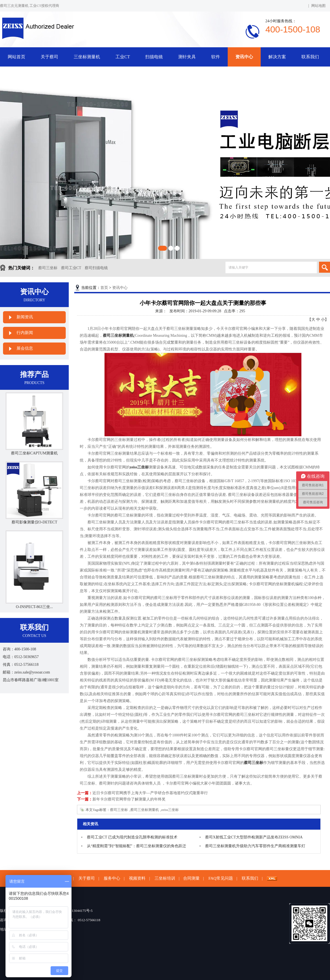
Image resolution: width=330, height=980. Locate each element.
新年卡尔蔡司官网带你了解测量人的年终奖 (129, 799)
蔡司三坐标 (48, 268)
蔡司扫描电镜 (96, 268)
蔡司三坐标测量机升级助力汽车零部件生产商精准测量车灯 (255, 846)
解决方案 (277, 57)
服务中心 (112, 878)
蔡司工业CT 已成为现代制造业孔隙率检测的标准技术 (132, 837)
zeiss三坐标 (170, 810)
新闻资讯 (25, 317)
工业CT (123, 57)
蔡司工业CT (71, 268)
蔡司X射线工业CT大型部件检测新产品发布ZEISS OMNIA (254, 837)
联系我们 (310, 57)
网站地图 (318, 6)
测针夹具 (187, 57)
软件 (216, 57)
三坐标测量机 (87, 57)
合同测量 (191, 878)
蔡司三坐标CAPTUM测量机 (34, 453)
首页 (104, 288)
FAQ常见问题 (221, 878)
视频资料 (137, 878)
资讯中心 (244, 57)
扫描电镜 (154, 57)
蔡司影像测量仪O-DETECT (34, 522)
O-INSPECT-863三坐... (34, 607)
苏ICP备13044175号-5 (76, 911)
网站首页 (16, 57)
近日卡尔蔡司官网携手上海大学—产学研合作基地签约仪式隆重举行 (150, 793)
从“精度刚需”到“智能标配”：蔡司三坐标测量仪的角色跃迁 (137, 846)
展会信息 (25, 348)
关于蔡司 (50, 57)
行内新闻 (25, 333)
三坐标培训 (165, 878)
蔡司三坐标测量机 (145, 810)
